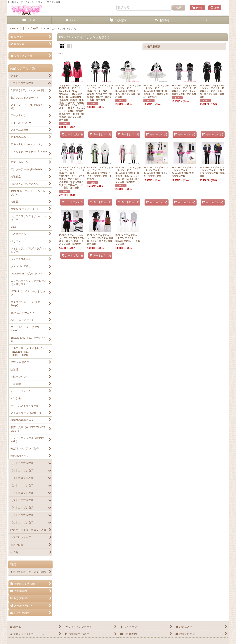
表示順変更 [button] (152, 47)
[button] (206, 20)
